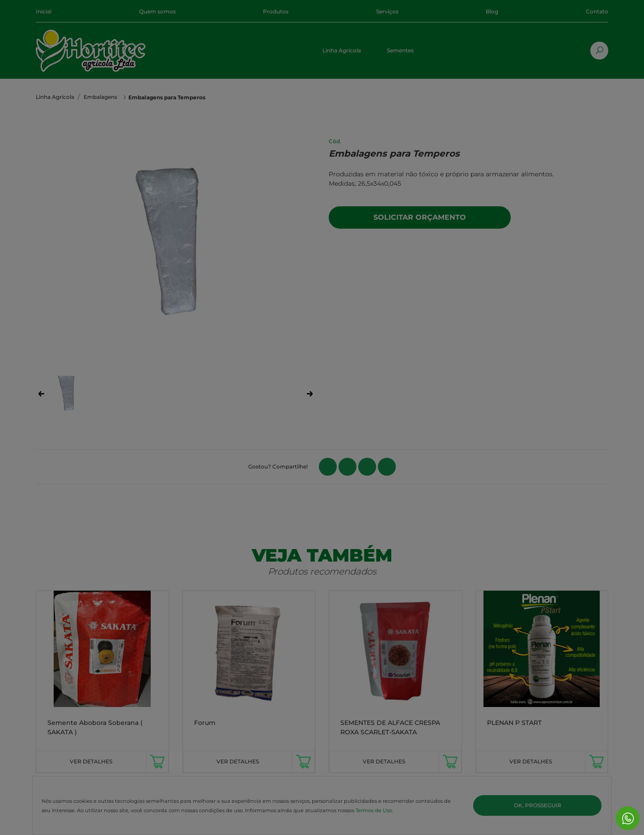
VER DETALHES (91, 761)
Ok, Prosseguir (538, 805)
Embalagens (100, 97)
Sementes (400, 50)
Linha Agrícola (342, 50)
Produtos (276, 11)
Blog (492, 11)
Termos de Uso (374, 810)
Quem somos (157, 11)
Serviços (387, 11)
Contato (597, 11)
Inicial (44, 11)
